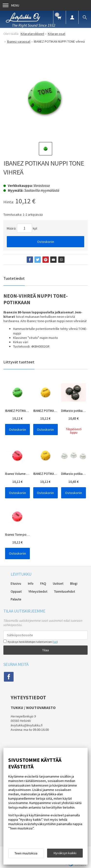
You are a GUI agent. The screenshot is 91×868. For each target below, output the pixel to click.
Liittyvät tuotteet (19, 362)
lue (55, 642)
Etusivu (16, 583)
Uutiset (58, 583)
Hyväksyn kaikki (65, 853)
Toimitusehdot (65, 591)
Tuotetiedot (14, 278)
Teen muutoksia (26, 853)
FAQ (43, 583)
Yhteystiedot (38, 591)
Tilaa (45, 650)
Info (31, 583)
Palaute (16, 599)
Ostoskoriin (46, 242)
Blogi (74, 583)
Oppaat (16, 591)
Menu (11, 5)
